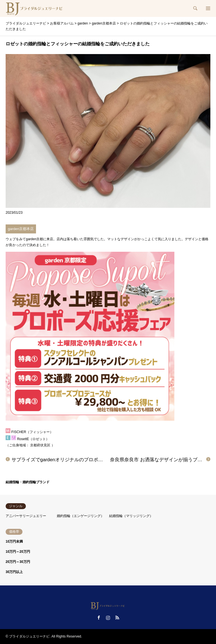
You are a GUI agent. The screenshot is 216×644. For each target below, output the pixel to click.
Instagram (108, 618)
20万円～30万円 (18, 562)
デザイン (192, 239)
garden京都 (34, 239)
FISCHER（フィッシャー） (32, 432)
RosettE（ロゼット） (33, 439)
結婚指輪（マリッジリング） (131, 516)
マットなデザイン (121, 239)
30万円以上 (14, 572)
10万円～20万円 (18, 552)
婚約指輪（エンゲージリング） (80, 516)
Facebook (99, 618)
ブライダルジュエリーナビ (29, 636)
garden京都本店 (21, 229)
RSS (117, 618)
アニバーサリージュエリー (26, 516)
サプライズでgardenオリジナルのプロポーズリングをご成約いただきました (93, 460)
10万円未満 (14, 542)
